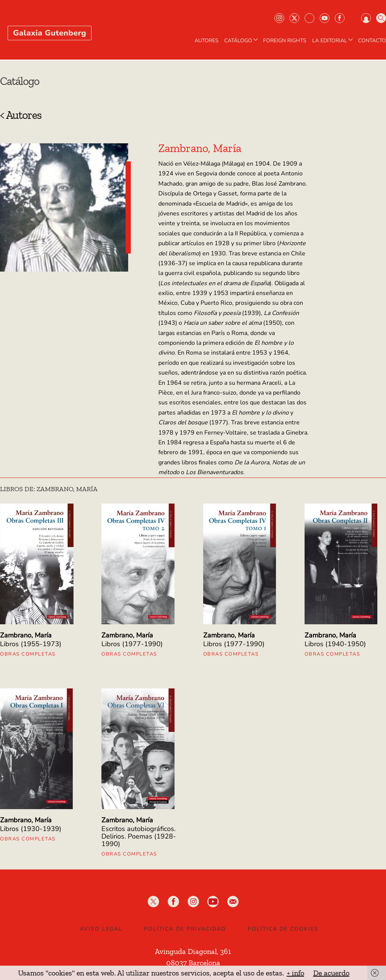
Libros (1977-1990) (132, 644)
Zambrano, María (26, 635)
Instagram (279, 18)
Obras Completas (28, 654)
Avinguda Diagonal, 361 (193, 951)
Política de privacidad (185, 929)
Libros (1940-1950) (335, 644)
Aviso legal (101, 929)
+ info (296, 973)
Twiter (294, 18)
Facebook (340, 18)
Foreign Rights (285, 41)
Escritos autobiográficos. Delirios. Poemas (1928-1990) (139, 836)
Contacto (372, 41)
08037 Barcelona (193, 963)
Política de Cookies (283, 929)
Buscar (381, 18)
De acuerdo (331, 973)
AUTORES (207, 41)
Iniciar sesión (366, 18)
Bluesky (309, 18)
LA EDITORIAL (333, 41)
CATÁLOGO (242, 41)
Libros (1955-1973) (31, 644)
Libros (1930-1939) (31, 829)
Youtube (325, 18)
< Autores (21, 115)
